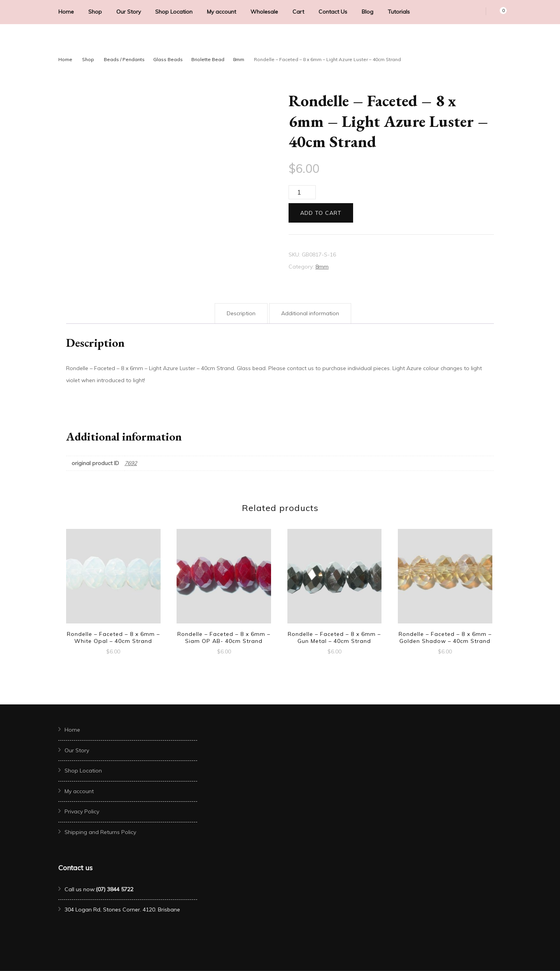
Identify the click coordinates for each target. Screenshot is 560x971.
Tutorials (399, 12)
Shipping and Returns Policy (100, 832)
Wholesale (264, 12)
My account (221, 12)
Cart (298, 12)
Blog (367, 12)
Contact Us (333, 12)
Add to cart (321, 213)
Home (66, 12)
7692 (131, 463)
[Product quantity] (302, 192)
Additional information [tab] (310, 313)
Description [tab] (241, 313)
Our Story (129, 12)
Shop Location (174, 12)
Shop (95, 12)
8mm (322, 267)
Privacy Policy (82, 811)
